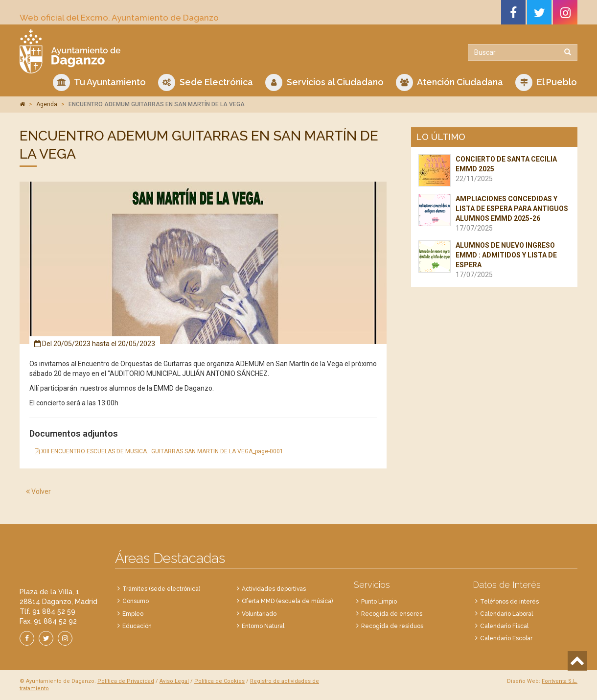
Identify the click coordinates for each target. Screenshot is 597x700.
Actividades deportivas (274, 589)
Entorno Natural (263, 626)
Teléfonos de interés (509, 602)
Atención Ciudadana (449, 82)
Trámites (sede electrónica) (161, 589)
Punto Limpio (379, 602)
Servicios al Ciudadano (324, 82)
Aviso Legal (174, 681)
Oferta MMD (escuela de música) (287, 601)
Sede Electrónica (206, 82)
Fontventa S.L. (560, 681)
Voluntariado (259, 614)
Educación (137, 626)
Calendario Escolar (506, 638)
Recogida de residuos (392, 626)
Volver (38, 491)
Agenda (47, 104)
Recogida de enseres (392, 614)
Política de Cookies (219, 681)
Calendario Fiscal (504, 626)
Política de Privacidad (126, 681)
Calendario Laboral (506, 614)
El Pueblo (546, 82)
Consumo (136, 601)
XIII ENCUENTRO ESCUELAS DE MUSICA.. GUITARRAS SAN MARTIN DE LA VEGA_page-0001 (159, 451)
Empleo (133, 614)
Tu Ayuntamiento (99, 82)
